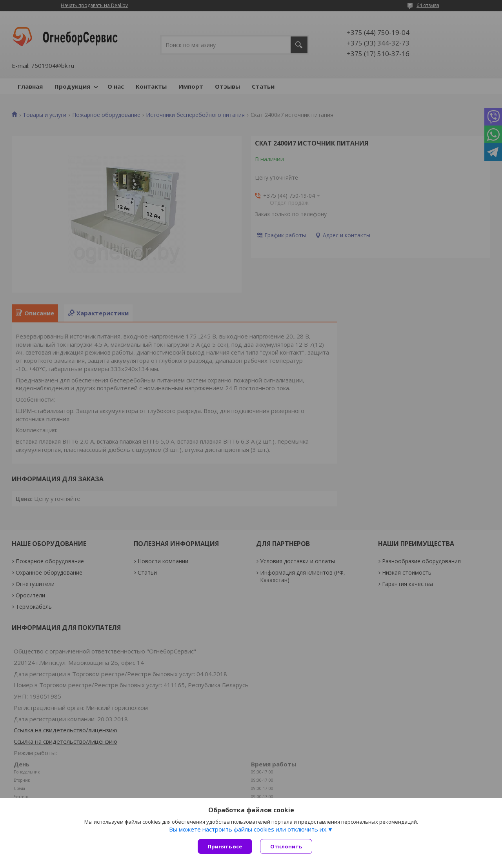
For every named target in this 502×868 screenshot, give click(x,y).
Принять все (225, 846)
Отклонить (286, 846)
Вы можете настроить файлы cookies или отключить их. (248, 829)
